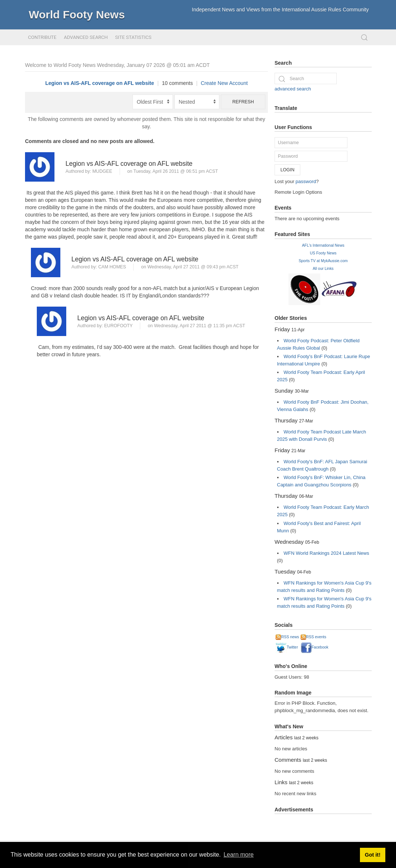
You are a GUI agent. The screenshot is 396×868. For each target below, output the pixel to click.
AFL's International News (323, 245)
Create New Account (224, 83)
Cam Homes (112, 267)
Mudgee (102, 171)
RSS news (287, 637)
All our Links (323, 269)
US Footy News (323, 253)
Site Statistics (133, 37)
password (306, 181)
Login (287, 170)
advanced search (293, 89)
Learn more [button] (238, 855)
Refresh (243, 102)
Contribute (42, 37)
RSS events (314, 637)
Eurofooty (119, 326)
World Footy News (77, 15)
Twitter (287, 647)
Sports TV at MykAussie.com (323, 261)
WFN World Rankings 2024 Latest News (326, 553)
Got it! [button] (372, 855)
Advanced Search (86, 37)
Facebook (315, 647)
